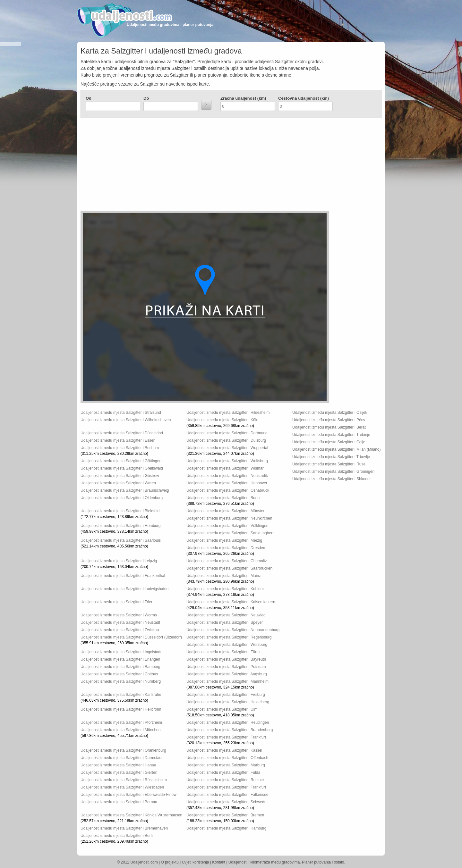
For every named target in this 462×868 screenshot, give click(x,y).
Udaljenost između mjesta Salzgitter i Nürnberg (121, 681)
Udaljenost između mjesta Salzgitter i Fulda (223, 772)
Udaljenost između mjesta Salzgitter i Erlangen (120, 659)
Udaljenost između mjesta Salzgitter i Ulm (222, 709)
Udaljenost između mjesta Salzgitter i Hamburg (226, 828)
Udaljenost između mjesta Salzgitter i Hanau (118, 765)
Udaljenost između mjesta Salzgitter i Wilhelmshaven (126, 420)
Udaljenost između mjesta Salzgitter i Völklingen (227, 526)
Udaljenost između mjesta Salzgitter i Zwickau (120, 630)
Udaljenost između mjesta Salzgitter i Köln (222, 420)
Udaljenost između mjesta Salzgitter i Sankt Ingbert (230, 533)
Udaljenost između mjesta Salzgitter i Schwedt (226, 802)
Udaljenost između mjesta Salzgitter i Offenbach (227, 758)
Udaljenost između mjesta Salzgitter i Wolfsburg (227, 461)
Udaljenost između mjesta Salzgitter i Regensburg (229, 637)
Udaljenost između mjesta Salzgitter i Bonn (223, 498)
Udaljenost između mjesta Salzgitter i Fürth (223, 652)
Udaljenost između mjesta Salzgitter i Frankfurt (226, 737)
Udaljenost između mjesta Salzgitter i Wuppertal (227, 448)
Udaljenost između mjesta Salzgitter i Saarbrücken (229, 568)
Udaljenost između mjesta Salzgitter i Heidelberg (228, 702)
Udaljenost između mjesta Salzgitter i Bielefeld (120, 511)
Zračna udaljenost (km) (243, 98)
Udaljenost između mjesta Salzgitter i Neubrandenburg (233, 630)
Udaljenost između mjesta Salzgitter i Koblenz (225, 589)
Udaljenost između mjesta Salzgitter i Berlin (118, 836)
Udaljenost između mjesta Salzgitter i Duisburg (226, 440)
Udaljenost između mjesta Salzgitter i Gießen (119, 772)
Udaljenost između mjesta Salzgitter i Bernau (119, 802)
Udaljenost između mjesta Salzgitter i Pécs (329, 420)
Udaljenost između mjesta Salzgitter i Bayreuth (226, 659)
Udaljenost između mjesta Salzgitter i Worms (119, 615)
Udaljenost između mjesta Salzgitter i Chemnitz (227, 561)
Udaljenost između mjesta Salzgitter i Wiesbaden (122, 787)
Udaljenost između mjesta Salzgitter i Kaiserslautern (231, 602)
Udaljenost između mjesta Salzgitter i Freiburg (226, 695)
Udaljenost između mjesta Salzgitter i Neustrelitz (228, 476)
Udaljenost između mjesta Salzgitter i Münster (225, 511)
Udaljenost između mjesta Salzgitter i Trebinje (331, 435)
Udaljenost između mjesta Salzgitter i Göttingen (121, 461)
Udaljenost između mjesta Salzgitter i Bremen (225, 815)
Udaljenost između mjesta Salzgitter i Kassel (224, 750)
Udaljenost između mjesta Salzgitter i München (120, 730)
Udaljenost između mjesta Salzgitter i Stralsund (121, 413)
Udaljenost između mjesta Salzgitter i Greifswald (122, 468)
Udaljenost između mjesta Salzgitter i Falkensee (227, 795)
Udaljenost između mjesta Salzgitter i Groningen (333, 472)
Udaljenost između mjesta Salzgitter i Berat (329, 427)
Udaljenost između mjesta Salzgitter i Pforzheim (121, 722)
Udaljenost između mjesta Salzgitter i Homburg (120, 526)
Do (146, 98)
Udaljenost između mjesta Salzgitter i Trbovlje (331, 457)
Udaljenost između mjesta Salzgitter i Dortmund (227, 433)
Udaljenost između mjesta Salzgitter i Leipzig (119, 561)
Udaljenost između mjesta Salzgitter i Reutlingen (228, 722)
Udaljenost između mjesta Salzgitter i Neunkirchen (229, 518)
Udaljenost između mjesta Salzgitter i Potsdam (226, 667)
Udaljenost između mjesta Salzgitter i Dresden (226, 548)
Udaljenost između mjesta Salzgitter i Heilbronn (121, 709)
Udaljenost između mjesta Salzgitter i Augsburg (227, 674)
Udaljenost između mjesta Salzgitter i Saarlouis (121, 540)
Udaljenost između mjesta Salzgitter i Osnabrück (228, 490)
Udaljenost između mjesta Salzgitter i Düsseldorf (122, 433)
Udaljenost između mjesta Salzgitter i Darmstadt (121, 758)
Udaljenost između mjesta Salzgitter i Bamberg (120, 667)
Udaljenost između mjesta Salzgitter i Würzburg (227, 645)
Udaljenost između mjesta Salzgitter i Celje (329, 442)
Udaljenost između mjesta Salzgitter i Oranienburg (123, 750)
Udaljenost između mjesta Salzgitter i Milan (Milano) (336, 449)
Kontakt (219, 862)
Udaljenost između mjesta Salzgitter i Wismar (225, 468)
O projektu (170, 862)
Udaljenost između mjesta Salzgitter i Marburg (226, 765)
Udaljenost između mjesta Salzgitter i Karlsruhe (121, 695)
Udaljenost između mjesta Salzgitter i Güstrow (120, 476)
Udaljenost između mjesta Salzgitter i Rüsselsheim (124, 780)
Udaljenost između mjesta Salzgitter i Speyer (225, 622)
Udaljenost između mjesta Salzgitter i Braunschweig (125, 490)
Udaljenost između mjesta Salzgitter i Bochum (120, 448)
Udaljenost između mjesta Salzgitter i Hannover (227, 483)
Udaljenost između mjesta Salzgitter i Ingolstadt (121, 652)
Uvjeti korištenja (196, 862)
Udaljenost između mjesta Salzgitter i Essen (118, 440)
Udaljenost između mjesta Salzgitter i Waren (118, 483)
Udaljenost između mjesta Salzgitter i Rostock (225, 780)
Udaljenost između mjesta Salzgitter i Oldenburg (122, 498)
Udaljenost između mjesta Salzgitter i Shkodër (332, 479)
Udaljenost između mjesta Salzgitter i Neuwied (226, 615)
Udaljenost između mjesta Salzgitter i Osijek (330, 413)
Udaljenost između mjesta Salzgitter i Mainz (224, 576)
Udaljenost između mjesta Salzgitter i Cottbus (119, 674)
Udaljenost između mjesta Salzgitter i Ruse (329, 464)
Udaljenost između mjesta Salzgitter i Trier (116, 602)
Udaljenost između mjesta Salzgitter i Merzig (224, 540)
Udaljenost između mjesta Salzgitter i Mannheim (227, 681)
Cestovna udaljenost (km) (304, 98)
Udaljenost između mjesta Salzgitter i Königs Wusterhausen (131, 815)
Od (89, 98)
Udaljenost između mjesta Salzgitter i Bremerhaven (124, 828)
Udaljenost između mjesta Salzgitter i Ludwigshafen (124, 589)
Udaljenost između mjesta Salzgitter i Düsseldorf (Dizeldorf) (131, 637)
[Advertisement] (193, 166)
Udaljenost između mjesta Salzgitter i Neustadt (120, 622)
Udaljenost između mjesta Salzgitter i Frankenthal (123, 576)
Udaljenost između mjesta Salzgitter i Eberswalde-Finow (128, 795)
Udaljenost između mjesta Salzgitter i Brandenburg (230, 730)
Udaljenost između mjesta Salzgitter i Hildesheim (228, 413)
